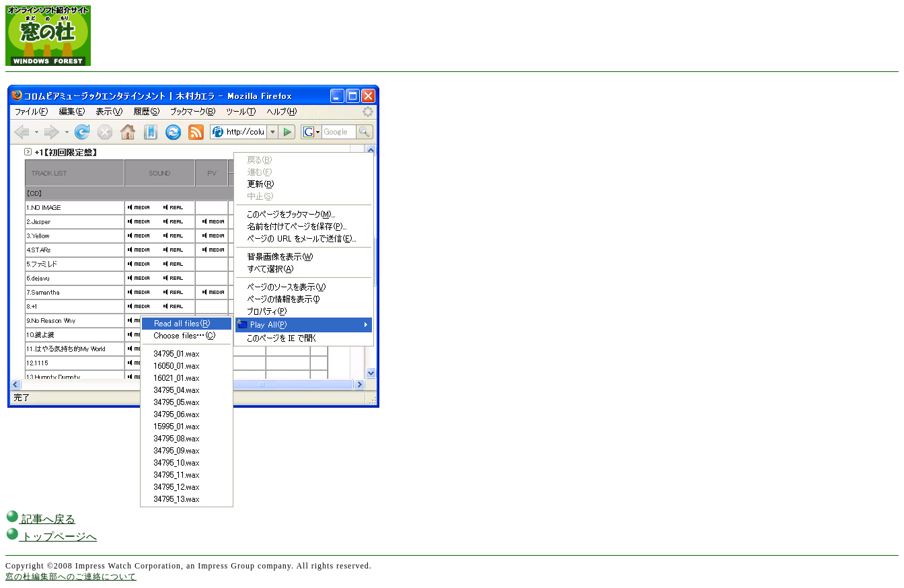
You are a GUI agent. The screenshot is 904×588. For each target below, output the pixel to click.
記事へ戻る (40, 519)
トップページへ (51, 537)
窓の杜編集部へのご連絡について (71, 577)
